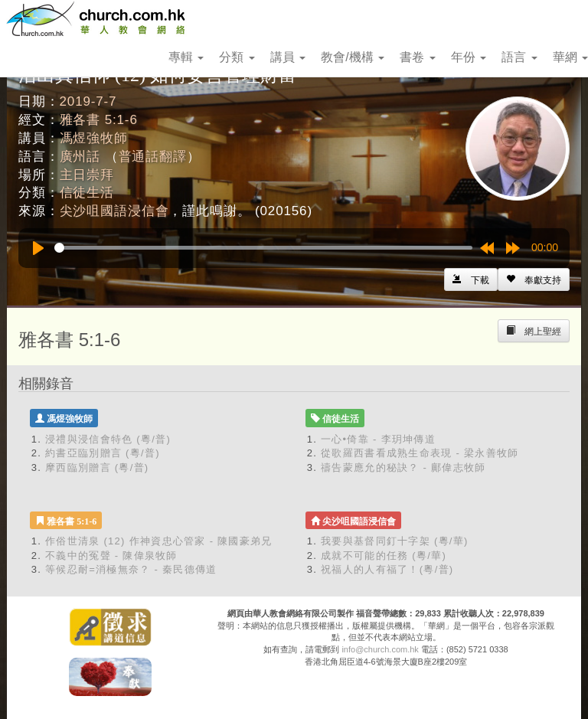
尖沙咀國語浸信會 (114, 211)
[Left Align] (534, 279)
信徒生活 (87, 193)
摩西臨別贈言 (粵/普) (97, 467)
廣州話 (80, 157)
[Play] (38, 248)
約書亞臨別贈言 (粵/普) (103, 453)
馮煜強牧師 (94, 138)
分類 (237, 57)
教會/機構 (353, 57)
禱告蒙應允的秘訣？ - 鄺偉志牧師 (403, 467)
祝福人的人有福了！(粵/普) (387, 569)
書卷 (417, 57)
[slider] (263, 248)
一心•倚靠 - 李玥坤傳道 (378, 439)
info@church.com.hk (380, 649)
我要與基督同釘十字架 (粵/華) (395, 541)
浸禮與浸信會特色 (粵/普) (108, 439)
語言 (519, 57)
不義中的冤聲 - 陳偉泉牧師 (111, 556)
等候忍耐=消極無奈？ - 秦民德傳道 (131, 569)
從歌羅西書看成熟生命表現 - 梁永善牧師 (420, 453)
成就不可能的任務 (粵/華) (384, 556)
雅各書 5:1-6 (99, 120)
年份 (469, 57)
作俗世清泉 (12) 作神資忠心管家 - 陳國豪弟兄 (159, 541)
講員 (288, 57)
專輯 (186, 57)
